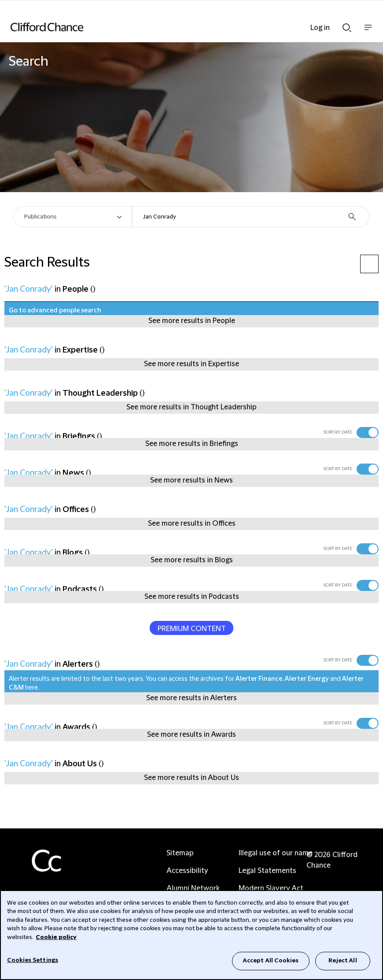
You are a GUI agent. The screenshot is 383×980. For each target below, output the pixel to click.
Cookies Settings (33, 960)
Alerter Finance (259, 679)
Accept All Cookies (271, 961)
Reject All (342, 961)
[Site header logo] (178, 27)
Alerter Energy (307, 679)
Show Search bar (347, 28)
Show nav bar (368, 32)
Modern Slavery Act (271, 888)
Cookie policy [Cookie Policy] (56, 937)
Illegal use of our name (276, 853)
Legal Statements (267, 871)
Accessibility (187, 871)
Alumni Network (193, 888)
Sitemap (180, 853)
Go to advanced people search (55, 311)
